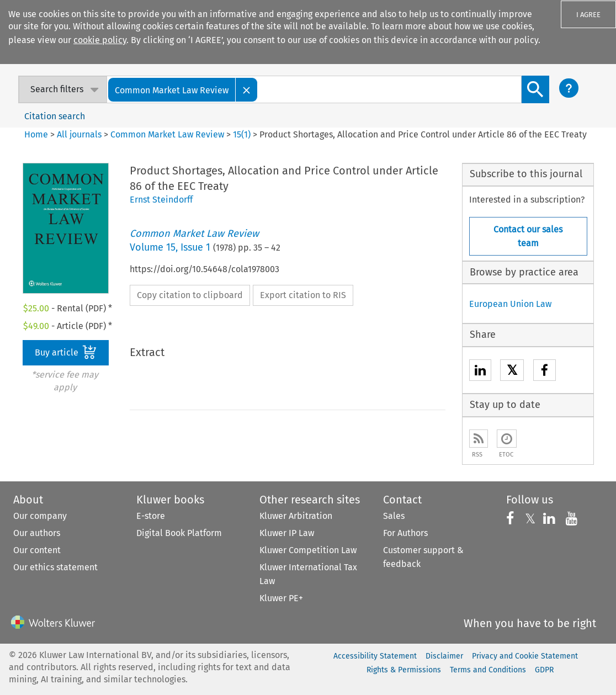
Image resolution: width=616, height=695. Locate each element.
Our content (37, 550)
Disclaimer (444, 656)
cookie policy (100, 40)
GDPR (544, 670)
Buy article (66, 352)
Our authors (37, 533)
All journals (80, 134)
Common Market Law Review (167, 134)
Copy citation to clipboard (190, 295)
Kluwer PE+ (281, 598)
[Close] (247, 90)
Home (36, 134)
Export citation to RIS (303, 295)
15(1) (242, 134)
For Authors (405, 533)
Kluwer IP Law (287, 533)
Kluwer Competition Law (308, 550)
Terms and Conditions (488, 670)
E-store (151, 516)
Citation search (55, 116)
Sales (394, 516)
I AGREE (588, 15)
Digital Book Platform (179, 533)
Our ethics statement (55, 567)
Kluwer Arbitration (296, 516)
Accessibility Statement (375, 656)
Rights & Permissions (404, 670)
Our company (40, 516)
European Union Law (510, 304)
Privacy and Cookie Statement (525, 656)
